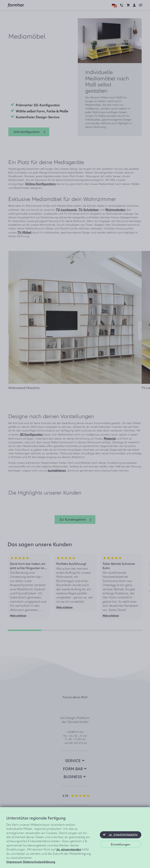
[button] (121, 835)
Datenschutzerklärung (39, 862)
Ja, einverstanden (69, 849)
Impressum (14, 862)
